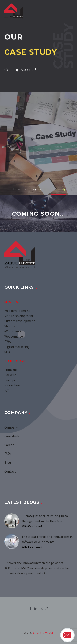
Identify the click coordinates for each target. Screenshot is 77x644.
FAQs (8, 454)
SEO (7, 352)
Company (11, 427)
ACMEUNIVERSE (43, 633)
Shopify (10, 326)
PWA (8, 342)
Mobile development (19, 316)
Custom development (20, 321)
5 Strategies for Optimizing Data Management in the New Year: (45, 518)
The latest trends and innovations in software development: (47, 539)
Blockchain (12, 385)
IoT (7, 390)
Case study (12, 436)
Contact (10, 471)
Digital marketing (17, 347)
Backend (10, 375)
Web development (17, 311)
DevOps (10, 380)
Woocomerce (14, 336)
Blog (8, 462)
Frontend (11, 370)
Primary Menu (69, 11)
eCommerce (13, 331)
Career (9, 445)
